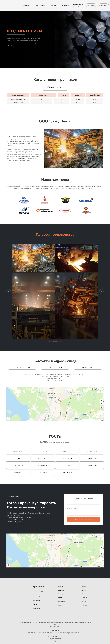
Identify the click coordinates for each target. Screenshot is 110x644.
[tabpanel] (55, 98)
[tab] (55, 91)
